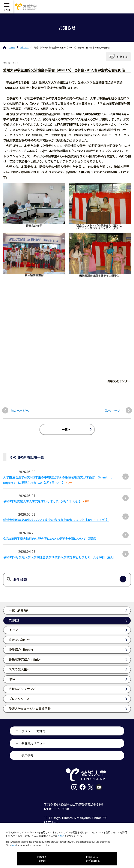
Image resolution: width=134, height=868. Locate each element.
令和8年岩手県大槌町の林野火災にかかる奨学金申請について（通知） (51, 539)
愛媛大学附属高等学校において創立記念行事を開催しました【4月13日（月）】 (56, 520)
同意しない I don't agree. (92, 859)
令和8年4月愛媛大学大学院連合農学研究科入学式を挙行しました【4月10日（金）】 (59, 557)
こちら (61, 836)
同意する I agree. (42, 859)
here (14, 845)
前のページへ (20, 411)
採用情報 (27, 755)
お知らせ (24, 47)
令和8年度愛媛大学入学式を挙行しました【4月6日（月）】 (43, 501)
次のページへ (114, 411)
